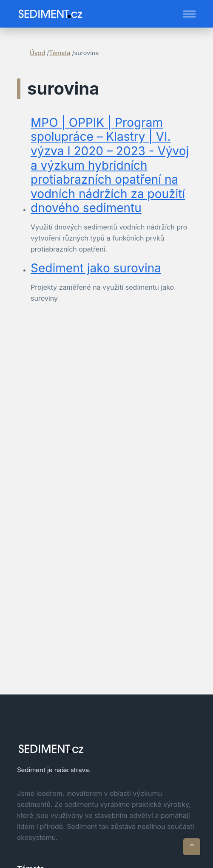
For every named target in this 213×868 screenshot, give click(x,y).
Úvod (37, 53)
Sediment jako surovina (96, 268)
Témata (60, 53)
